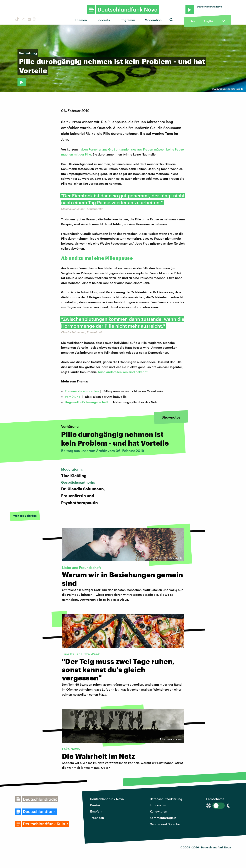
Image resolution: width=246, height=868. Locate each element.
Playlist (208, 21)
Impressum (158, 805)
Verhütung (73, 397)
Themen (81, 20)
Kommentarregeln (163, 818)
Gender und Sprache (165, 824)
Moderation (153, 20)
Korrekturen (158, 811)
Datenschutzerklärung (166, 799)
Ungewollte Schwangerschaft (86, 402)
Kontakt (96, 805)
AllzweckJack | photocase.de (229, 89)
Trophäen (97, 818)
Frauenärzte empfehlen (82, 391)
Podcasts (103, 20)
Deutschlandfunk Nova (107, 799)
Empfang (97, 811)
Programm (127, 20)
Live (192, 21)
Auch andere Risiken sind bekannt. (123, 372)
